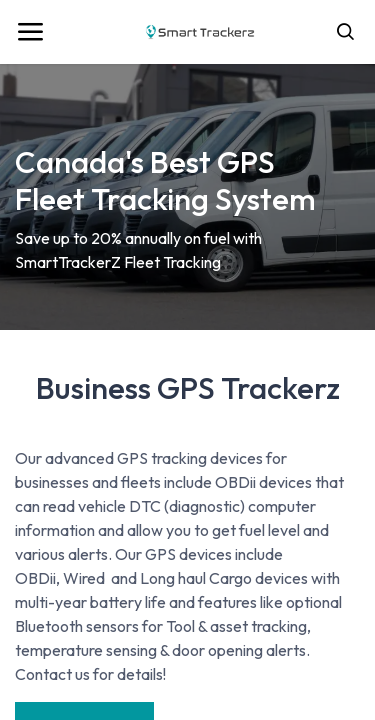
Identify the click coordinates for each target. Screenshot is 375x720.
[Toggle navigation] (30, 32)
